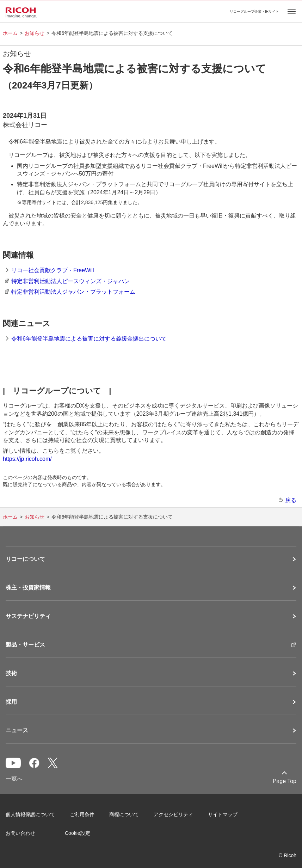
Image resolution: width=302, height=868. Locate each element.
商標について (124, 814)
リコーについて (25, 559)
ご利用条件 (82, 814)
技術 (11, 673)
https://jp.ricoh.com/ (27, 459)
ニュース (17, 731)
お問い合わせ (20, 833)
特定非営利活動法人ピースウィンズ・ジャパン (70, 281)
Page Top (285, 781)
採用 (11, 702)
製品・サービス (25, 645)
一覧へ (14, 779)
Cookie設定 (78, 833)
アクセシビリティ (173, 814)
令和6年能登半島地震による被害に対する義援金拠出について (89, 339)
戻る (291, 500)
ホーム (10, 33)
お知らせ (35, 33)
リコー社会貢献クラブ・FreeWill (53, 270)
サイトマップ (223, 814)
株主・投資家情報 (28, 588)
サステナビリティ (28, 616)
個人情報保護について (30, 814)
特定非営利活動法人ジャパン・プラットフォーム (73, 292)
